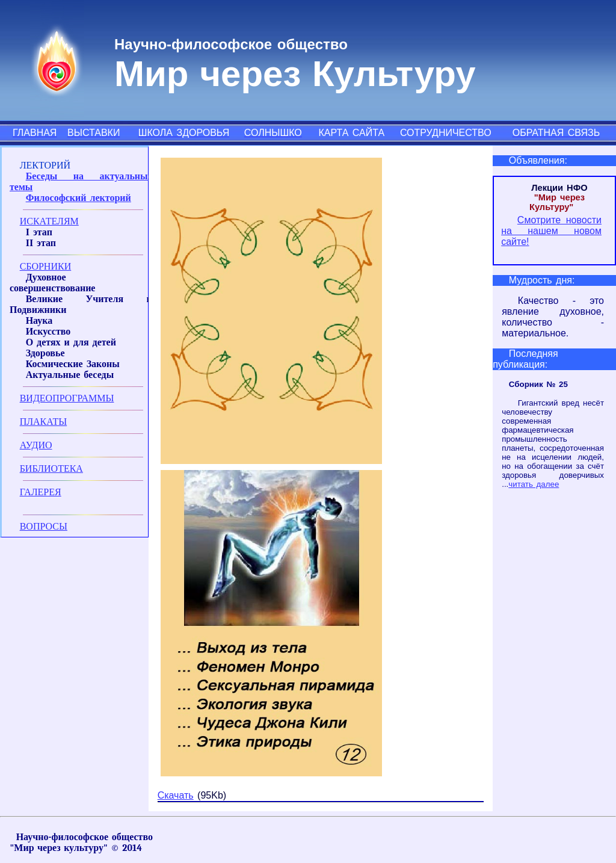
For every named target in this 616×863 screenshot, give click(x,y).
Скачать (176, 795)
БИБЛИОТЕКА (51, 469)
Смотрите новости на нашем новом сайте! (551, 231)
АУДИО (36, 445)
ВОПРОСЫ (44, 526)
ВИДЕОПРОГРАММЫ (67, 398)
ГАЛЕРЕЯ (41, 492)
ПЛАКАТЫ (44, 422)
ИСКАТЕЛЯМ (49, 221)
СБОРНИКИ (46, 266)
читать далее (534, 484)
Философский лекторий (79, 198)
